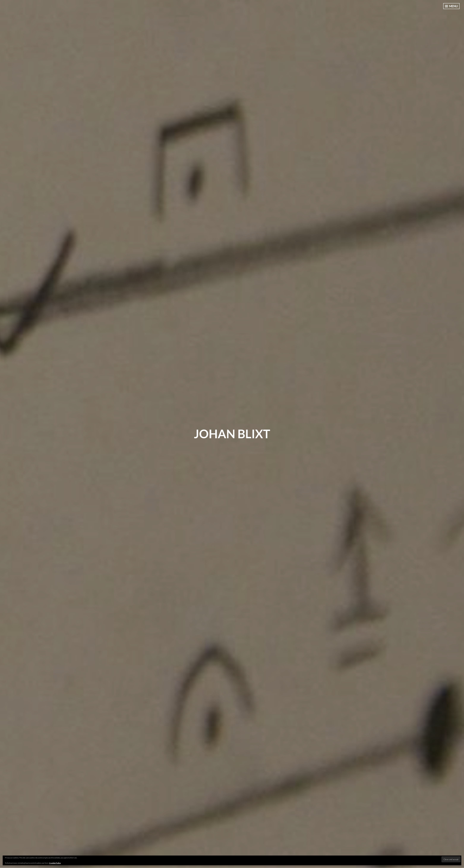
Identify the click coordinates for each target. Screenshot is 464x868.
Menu (451, 6)
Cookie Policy (55, 863)
